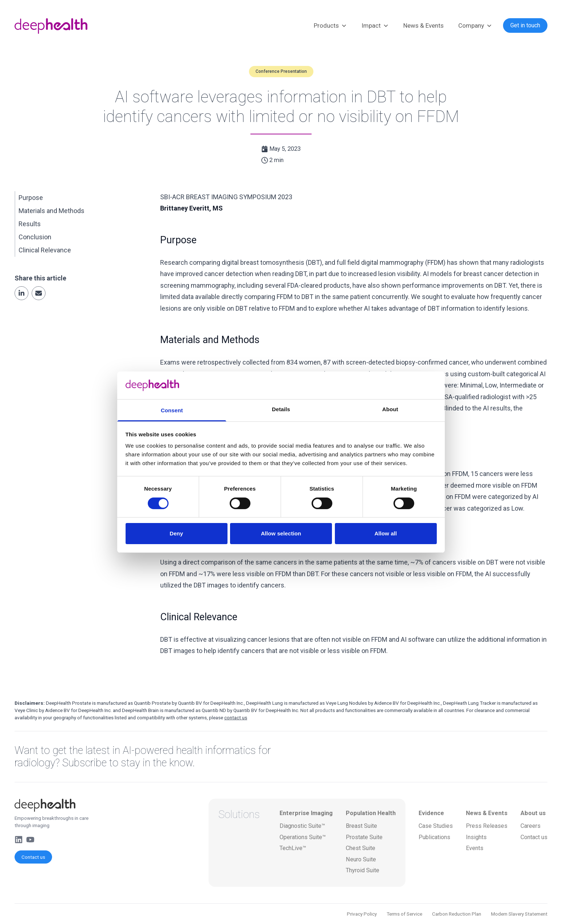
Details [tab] (281, 409)
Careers (531, 826)
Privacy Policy (362, 914)
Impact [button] (375, 26)
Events (475, 848)
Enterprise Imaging (306, 813)
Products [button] (330, 26)
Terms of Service (404, 914)
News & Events (424, 25)
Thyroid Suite (363, 870)
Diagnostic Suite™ (302, 826)
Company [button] (475, 26)
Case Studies (436, 826)
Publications (434, 837)
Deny (176, 533)
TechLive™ (293, 848)
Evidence (431, 813)
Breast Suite (361, 826)
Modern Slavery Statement (519, 914)
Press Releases (487, 826)
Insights (476, 837)
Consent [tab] (172, 410)
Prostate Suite (364, 837)
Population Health (371, 813)
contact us (236, 717)
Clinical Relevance (45, 250)
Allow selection (281, 533)
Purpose (31, 198)
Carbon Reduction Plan (457, 914)
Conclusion (35, 237)
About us (533, 813)
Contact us (33, 857)
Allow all (386, 533)
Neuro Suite (361, 859)
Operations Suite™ (303, 837)
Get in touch (525, 25)
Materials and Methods (52, 211)
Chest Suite (361, 848)
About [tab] (390, 409)
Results (30, 224)
